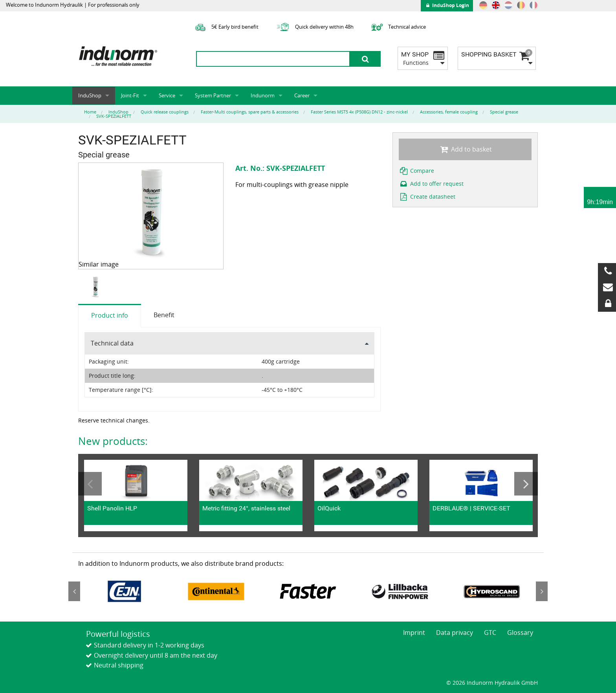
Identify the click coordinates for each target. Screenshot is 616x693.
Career (302, 95)
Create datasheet (427, 197)
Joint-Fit (130, 95)
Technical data (112, 343)
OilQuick (329, 508)
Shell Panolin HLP (112, 508)
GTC (490, 633)
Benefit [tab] (164, 315)
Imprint (414, 633)
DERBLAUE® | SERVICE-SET (471, 508)
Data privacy (455, 633)
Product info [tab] (110, 315)
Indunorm (263, 95)
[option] (96, 287)
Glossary (520, 633)
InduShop (90, 95)
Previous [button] (90, 484)
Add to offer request (431, 184)
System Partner (213, 95)
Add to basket (465, 149)
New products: (113, 441)
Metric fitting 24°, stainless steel (246, 508)
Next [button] (526, 484)
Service (167, 95)
